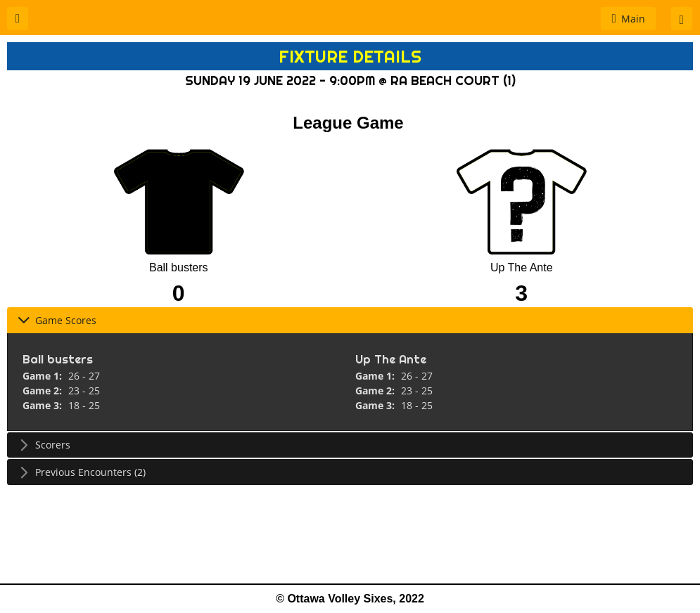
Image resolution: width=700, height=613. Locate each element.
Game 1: (44, 376)
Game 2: (44, 391)
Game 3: (44, 405)
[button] (18, 19)
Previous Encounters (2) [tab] (82, 472)
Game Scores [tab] (57, 320)
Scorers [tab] (44, 445)
